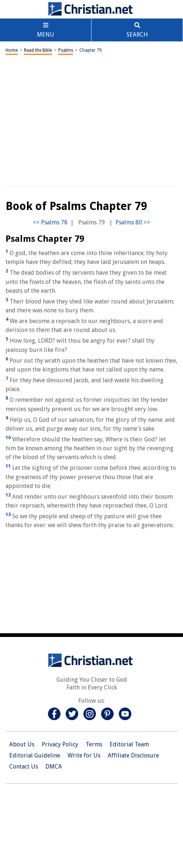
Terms (94, 744)
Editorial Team (129, 744)
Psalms (66, 50)
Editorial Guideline (35, 755)
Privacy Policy (60, 744)
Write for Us (84, 755)
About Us (22, 744)
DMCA (54, 767)
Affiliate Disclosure (133, 755)
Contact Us (24, 767)
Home (12, 50)
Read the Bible (38, 50)
